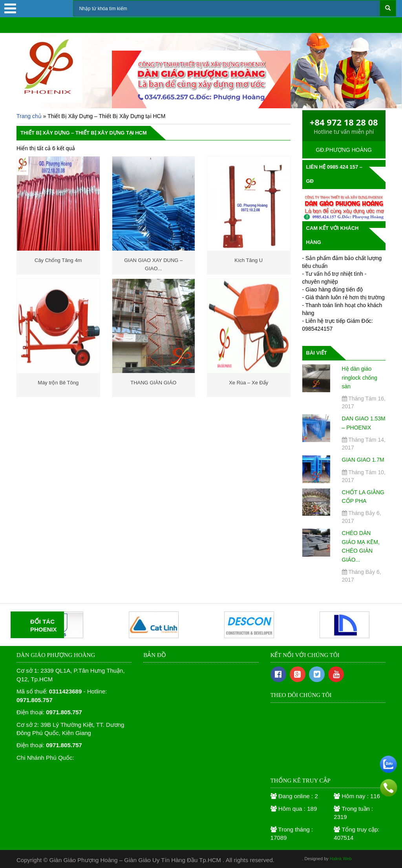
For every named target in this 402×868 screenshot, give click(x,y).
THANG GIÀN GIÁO (153, 383)
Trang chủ (29, 116)
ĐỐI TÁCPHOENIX (44, 625)
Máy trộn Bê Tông (58, 383)
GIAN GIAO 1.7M (363, 460)
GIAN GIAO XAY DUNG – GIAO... (153, 263)
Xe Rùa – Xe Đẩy (249, 383)
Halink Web (341, 859)
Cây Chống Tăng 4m (58, 260)
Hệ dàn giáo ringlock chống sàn (360, 378)
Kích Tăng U (249, 260)
